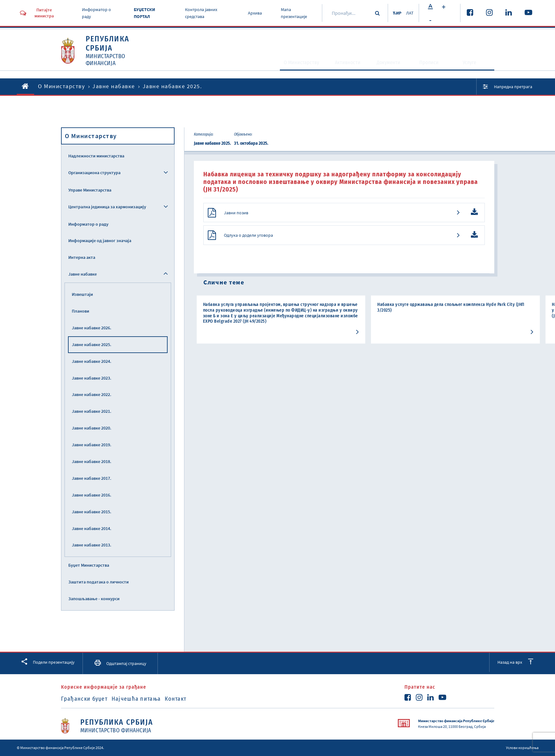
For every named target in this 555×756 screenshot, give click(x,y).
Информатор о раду (88, 224)
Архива (253, 13)
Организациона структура (94, 173)
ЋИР (394, 13)
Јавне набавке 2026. (92, 328)
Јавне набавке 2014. (92, 528)
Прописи (432, 65)
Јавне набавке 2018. (92, 461)
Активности (338, 65)
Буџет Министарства (89, 565)
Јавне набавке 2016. (92, 495)
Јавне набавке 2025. (92, 344)
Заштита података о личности (99, 582)
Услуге (474, 65)
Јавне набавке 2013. (92, 545)
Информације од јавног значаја (100, 241)
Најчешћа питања (144, 699)
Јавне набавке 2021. (92, 411)
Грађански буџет (84, 699)
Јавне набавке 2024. (92, 361)
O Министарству (281, 65)
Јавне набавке (114, 86)
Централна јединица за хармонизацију (107, 207)
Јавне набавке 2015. (92, 512)
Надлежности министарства (96, 156)
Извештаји (82, 294)
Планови (80, 311)
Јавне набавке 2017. (92, 478)
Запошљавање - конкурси (94, 599)
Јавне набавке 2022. (92, 394)
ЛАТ (409, 13)
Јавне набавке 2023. (92, 378)
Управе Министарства (90, 190)
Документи (388, 65)
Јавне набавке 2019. (92, 445)
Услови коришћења (522, 748)
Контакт (191, 699)
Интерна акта (82, 257)
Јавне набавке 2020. (92, 428)
